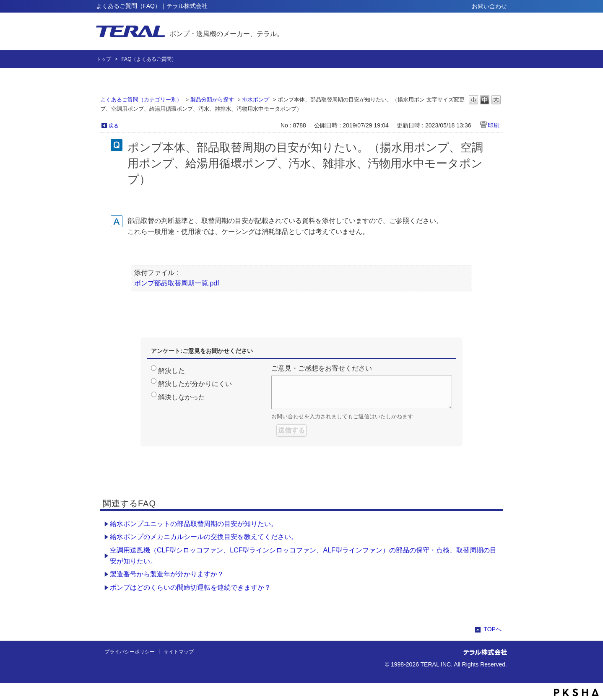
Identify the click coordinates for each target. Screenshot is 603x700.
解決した (172, 371)
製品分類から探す (212, 100)
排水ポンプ (256, 100)
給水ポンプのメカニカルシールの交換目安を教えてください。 (204, 537)
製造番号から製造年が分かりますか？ (167, 574)
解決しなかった (182, 397)
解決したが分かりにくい (195, 384)
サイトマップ (179, 652)
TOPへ (493, 629)
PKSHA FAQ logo (576, 692)
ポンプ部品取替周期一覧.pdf (177, 283)
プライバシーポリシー (130, 652)
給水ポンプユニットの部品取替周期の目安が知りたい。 (194, 524)
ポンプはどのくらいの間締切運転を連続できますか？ (190, 587)
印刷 (494, 125)
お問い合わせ (489, 6)
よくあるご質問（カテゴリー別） (141, 100)
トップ (104, 59)
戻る (114, 126)
